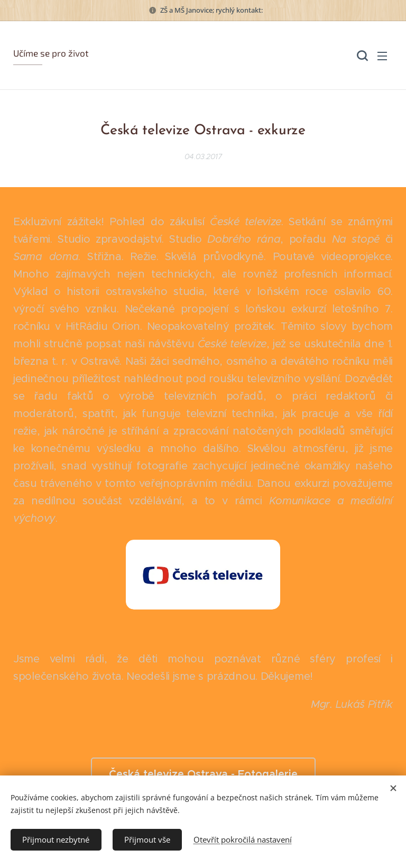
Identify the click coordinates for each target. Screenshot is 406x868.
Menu (382, 56)
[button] (361, 56)
